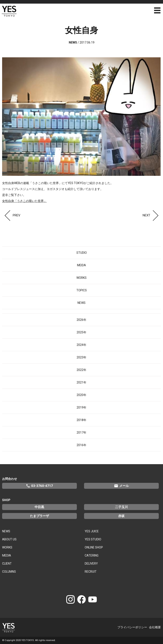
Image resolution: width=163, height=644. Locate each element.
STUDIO (82, 253)
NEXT (152, 215)
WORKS (81, 278)
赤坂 (121, 516)
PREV (11, 215)
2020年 (81, 395)
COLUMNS (9, 572)
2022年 (81, 370)
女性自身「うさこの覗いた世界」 (24, 201)
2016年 (81, 445)
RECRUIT (91, 572)
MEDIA (7, 555)
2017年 (81, 433)
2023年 (81, 357)
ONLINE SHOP (94, 547)
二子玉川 (121, 507)
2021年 (81, 382)
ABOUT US (9, 539)
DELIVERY (91, 564)
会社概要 (155, 627)
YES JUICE (92, 531)
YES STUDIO (93, 539)
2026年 (81, 320)
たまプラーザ (39, 516)
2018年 (81, 420)
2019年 (81, 407)
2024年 (81, 345)
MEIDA (81, 265)
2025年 (81, 332)
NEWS (81, 303)
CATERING (92, 555)
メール (121, 486)
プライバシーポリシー (132, 627)
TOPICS (82, 290)
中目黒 (39, 507)
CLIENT (7, 564)
